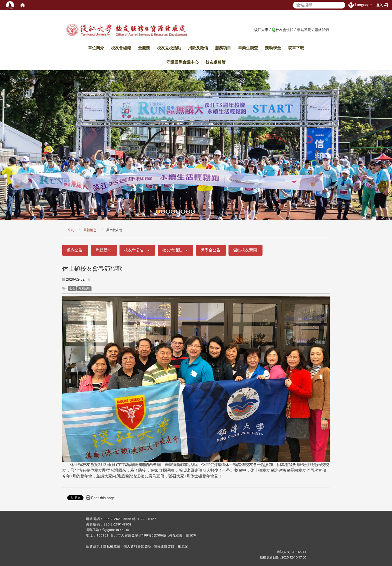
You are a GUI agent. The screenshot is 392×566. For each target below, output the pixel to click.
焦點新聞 (103, 250)
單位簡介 (96, 48)
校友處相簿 (215, 62)
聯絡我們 (322, 30)
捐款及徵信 (198, 48)
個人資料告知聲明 (137, 546)
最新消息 (90, 230)
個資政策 (93, 546)
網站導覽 (304, 30)
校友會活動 (172, 250)
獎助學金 (273, 48)
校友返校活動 (169, 48)
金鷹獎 (144, 48)
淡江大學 (261, 30)
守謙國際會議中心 (182, 62)
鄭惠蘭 (183, 546)
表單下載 (296, 48)
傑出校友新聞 (245, 250)
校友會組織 (121, 48)
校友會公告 (134, 250)
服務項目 (223, 48)
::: (252, 30)
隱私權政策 (112, 546)
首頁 (70, 230)
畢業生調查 (248, 48)
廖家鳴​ (191, 535)
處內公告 (75, 250)
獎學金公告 (210, 250)
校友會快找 (284, 30)
